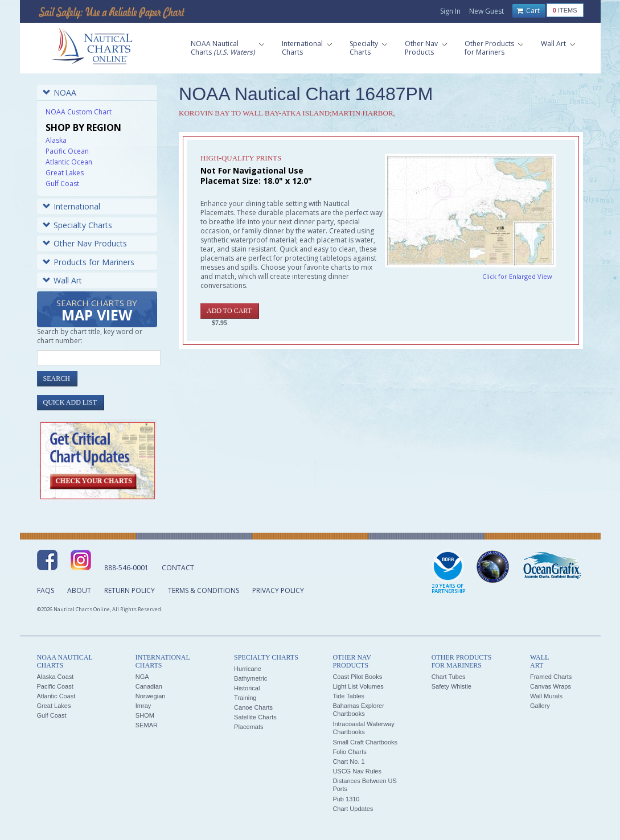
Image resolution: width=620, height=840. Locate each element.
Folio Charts (349, 752)
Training (245, 698)
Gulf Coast (62, 184)
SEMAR (147, 725)
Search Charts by (97, 311)
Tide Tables (348, 696)
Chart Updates (353, 809)
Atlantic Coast (56, 696)
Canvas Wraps (551, 686)
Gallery (540, 706)
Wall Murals (546, 696)
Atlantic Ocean (69, 162)
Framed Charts (551, 677)
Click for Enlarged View (517, 276)
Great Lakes (65, 173)
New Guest (486, 11)
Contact (178, 568)
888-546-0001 (126, 568)
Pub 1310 (346, 799)
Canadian (149, 686)
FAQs (46, 590)
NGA (142, 677)
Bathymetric (251, 678)
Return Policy (130, 590)
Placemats (249, 727)
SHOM (145, 715)
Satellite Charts (255, 717)
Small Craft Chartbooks (365, 742)
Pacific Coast (55, 686)
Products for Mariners (89, 262)
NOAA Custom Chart (79, 112)
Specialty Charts (77, 225)
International (71, 206)
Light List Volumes (358, 686)
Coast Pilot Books (357, 677)
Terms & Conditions (204, 590)
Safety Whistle (451, 686)
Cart (528, 11)
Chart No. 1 (348, 761)
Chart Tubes (449, 677)
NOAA (59, 92)
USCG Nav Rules (357, 771)
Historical (247, 688)
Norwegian (151, 696)
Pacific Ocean (67, 151)
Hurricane (248, 669)
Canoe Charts (253, 707)
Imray (143, 706)
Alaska (56, 140)
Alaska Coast (56, 677)
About (79, 590)
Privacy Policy (278, 590)
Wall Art (62, 280)
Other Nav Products (85, 243)
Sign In (450, 11)
